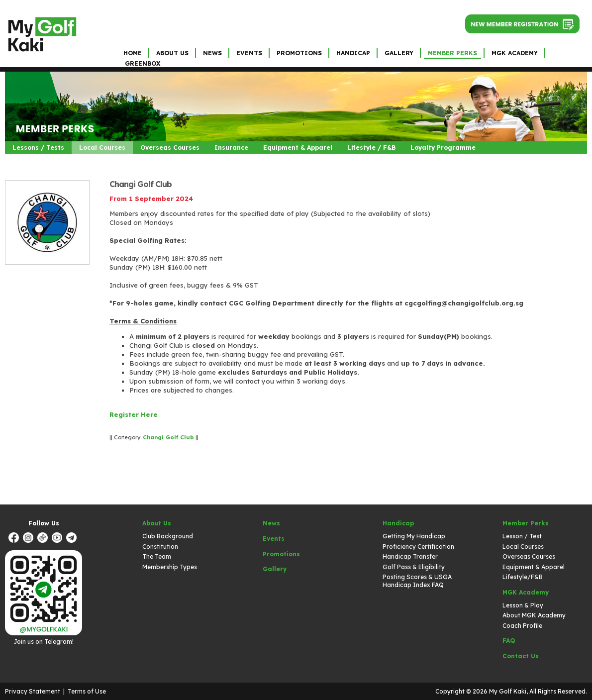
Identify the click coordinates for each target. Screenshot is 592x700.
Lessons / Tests (38, 148)
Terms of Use (87, 691)
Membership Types (170, 567)
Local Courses (102, 148)
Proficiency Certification (418, 547)
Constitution (160, 547)
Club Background (168, 536)
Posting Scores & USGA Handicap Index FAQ (417, 581)
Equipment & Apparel (298, 148)
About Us (172, 53)
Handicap (353, 53)
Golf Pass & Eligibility (414, 567)
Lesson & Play (523, 605)
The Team (157, 556)
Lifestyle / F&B (371, 148)
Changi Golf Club (141, 184)
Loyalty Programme (443, 148)
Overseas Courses (170, 148)
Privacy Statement (33, 691)
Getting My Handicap (414, 536)
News (212, 53)
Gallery (399, 53)
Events (249, 53)
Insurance (231, 148)
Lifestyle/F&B (523, 577)
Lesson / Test (522, 536)
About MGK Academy (534, 615)
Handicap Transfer (410, 556)
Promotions (299, 53)
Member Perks (452, 53)
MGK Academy (515, 53)
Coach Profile (522, 626)
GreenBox (143, 63)
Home (133, 53)
